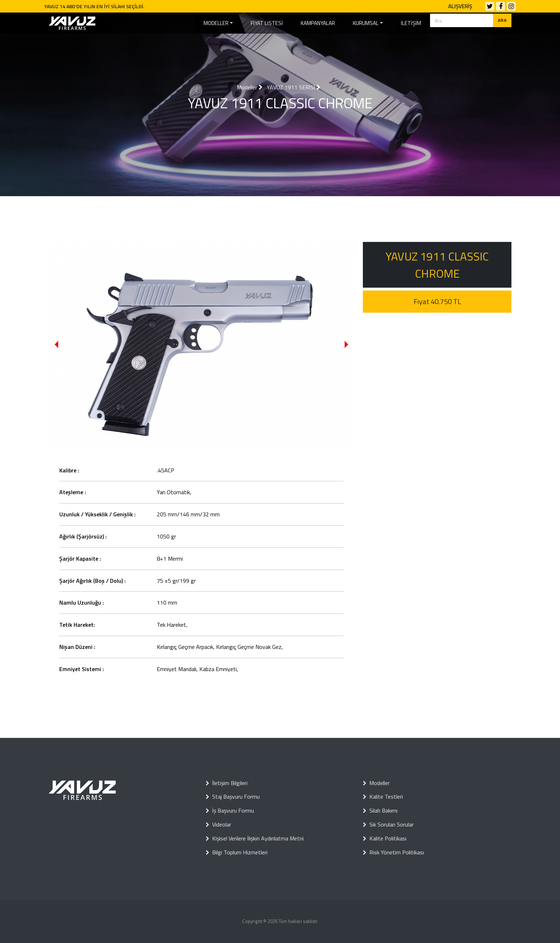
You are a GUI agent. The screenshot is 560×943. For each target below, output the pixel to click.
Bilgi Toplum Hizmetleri (237, 852)
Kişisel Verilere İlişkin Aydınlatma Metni (255, 838)
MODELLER (216, 23)
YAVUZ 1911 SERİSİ (294, 87)
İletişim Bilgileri (227, 783)
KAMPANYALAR (318, 23)
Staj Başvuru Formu (233, 796)
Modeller (250, 87)
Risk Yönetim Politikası (393, 852)
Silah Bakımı (380, 810)
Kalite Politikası (385, 838)
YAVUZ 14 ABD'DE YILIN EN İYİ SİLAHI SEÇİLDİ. (94, 6)
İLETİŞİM (411, 23)
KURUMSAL (366, 23)
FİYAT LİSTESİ (267, 23)
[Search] (462, 20)
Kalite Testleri (383, 796)
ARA (502, 20)
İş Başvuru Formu (230, 810)
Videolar (218, 824)
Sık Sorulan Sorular (388, 824)
